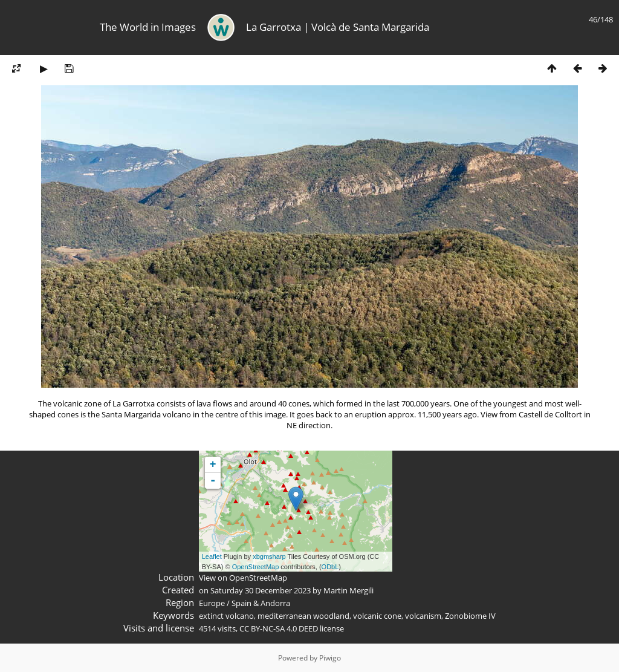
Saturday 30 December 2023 (261, 590)
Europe (212, 603)
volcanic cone (377, 616)
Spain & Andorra (261, 603)
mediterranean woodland (303, 616)
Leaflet (212, 556)
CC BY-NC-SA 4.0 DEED (279, 628)
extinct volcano (226, 616)
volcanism (423, 616)
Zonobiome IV (470, 616)
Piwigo (330, 658)
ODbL (330, 567)
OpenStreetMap (256, 567)
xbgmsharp (269, 556)
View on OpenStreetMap (243, 578)
